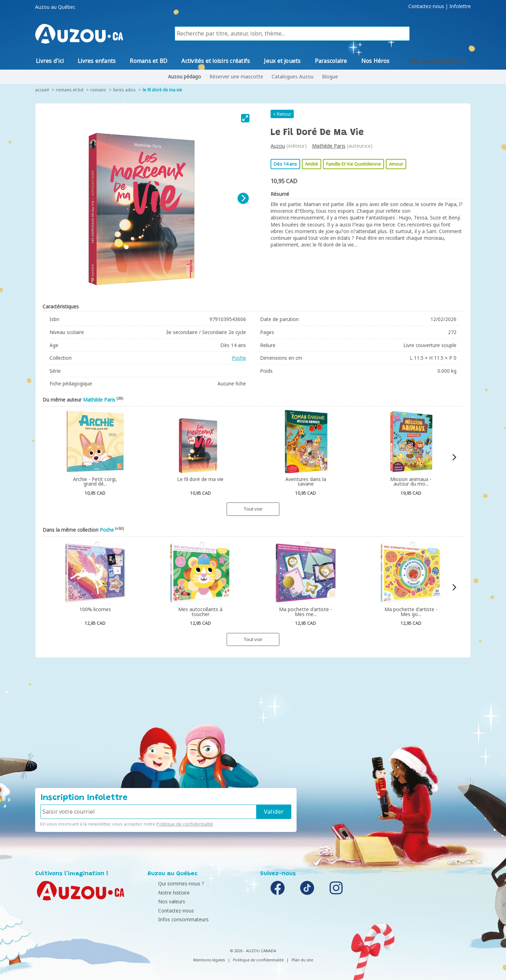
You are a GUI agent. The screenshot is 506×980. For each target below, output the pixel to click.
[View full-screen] (245, 118)
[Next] (243, 198)
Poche (239, 358)
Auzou (278, 146)
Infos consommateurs (175, 919)
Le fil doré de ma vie (162, 90)
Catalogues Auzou (293, 76)
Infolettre (460, 6)
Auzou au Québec (55, 7)
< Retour (282, 114)
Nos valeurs (163, 901)
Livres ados (124, 90)
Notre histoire (165, 893)
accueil (42, 90)
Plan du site (302, 960)
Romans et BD (70, 90)
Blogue (330, 76)
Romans (98, 90)
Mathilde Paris (329, 146)
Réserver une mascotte (236, 76)
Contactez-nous (426, 6)
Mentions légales (209, 960)
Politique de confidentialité (185, 824)
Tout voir (253, 509)
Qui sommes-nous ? (172, 883)
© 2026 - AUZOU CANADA (253, 951)
